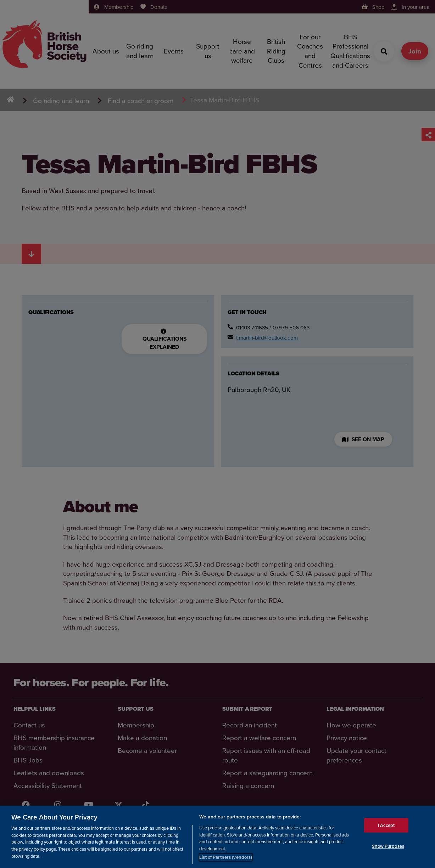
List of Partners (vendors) (226, 858)
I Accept (386, 826)
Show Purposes (388, 847)
